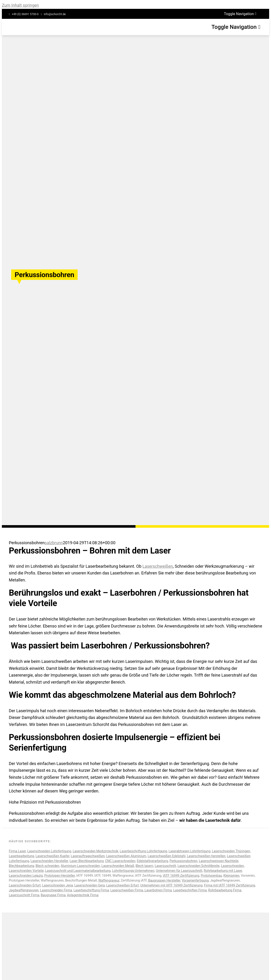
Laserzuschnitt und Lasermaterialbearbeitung (78, 871)
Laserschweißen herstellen (206, 856)
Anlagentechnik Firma (83, 895)
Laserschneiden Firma (56, 890)
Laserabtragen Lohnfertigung (189, 851)
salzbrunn (54, 543)
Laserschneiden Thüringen (231, 851)
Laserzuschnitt (165, 866)
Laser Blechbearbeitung (87, 861)
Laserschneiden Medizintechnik (96, 851)
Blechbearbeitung (21, 866)
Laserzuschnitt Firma (24, 895)
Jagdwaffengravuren (24, 890)
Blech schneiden (47, 866)
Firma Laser (17, 851)
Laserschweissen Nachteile (219, 861)
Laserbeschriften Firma (190, 890)
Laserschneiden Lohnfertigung (49, 851)
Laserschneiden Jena (57, 885)
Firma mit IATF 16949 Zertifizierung (230, 885)
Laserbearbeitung (21, 856)
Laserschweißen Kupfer (52, 856)
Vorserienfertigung (195, 880)
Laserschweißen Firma (127, 890)
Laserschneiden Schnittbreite (199, 866)
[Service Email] (53, 14)
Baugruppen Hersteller (164, 880)
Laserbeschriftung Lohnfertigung (143, 851)
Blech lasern (144, 866)
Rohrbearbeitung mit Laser (223, 871)
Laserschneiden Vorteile (26, 871)
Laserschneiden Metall (118, 866)
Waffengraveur (109, 880)
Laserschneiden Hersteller (49, 861)
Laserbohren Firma (158, 890)
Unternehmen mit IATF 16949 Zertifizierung (171, 885)
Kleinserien (231, 876)
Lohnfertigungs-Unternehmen (133, 871)
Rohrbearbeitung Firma (225, 890)
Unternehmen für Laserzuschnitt (179, 871)
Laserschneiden (232, 866)
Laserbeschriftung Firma (91, 890)
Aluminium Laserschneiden (80, 866)
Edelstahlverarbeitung (153, 861)
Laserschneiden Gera (90, 885)
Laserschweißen (158, 566)
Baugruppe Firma (53, 895)
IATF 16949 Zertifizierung (181, 876)
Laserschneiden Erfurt (25, 885)
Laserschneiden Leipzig (26, 876)
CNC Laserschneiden (120, 861)
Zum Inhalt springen (20, 5)
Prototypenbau (211, 876)
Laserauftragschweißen (88, 856)
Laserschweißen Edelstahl (166, 856)
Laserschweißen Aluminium (126, 856)
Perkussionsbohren (184, 861)
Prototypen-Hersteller (59, 876)
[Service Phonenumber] (24, 14)
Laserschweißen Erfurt (122, 885)
